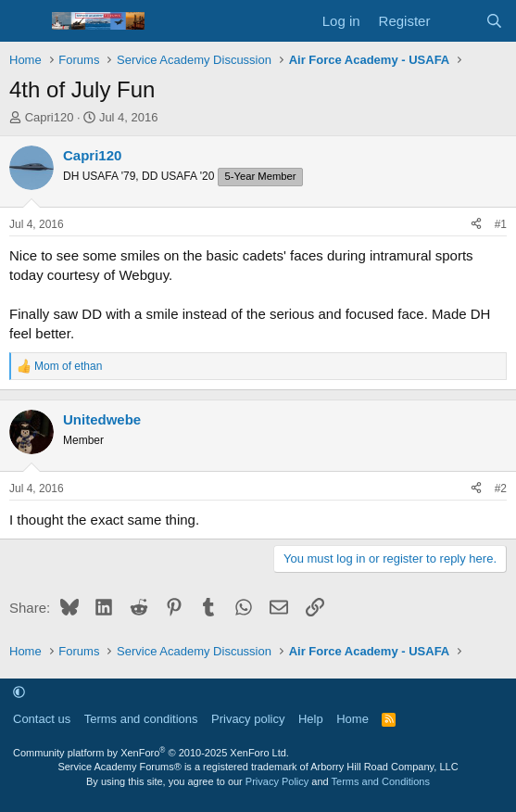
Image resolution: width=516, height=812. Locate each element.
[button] (19, 692)
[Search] (494, 21)
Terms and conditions (141, 719)
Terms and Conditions (381, 781)
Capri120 (50, 117)
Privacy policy (248, 719)
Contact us (42, 719)
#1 (501, 224)
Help (311, 719)
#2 (501, 488)
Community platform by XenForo (151, 753)
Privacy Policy (277, 781)
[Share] (476, 225)
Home (352, 719)
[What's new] (457, 21)
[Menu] (25, 21)
